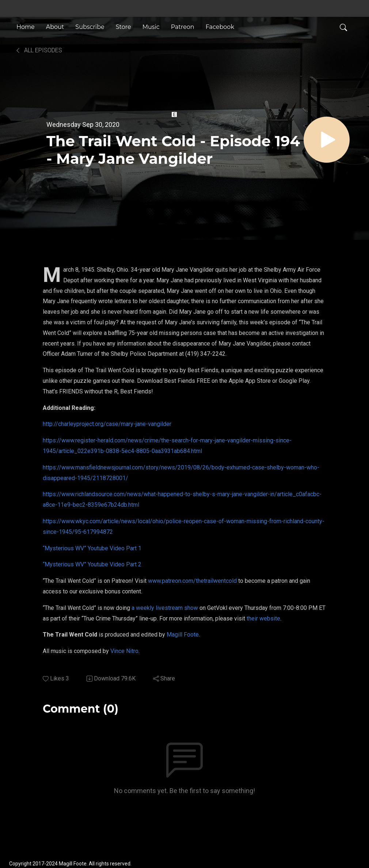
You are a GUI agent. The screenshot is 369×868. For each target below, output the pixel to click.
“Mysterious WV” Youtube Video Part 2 (92, 564)
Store (123, 27)
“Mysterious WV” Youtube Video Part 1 (92, 548)
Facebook (220, 27)
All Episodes (39, 50)
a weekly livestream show (165, 608)
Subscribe (90, 27)
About (55, 27)
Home (26, 27)
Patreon (183, 27)
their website (263, 618)
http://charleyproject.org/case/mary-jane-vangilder (107, 424)
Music (151, 27)
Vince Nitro (124, 651)
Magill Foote (183, 635)
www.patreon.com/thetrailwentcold (192, 581)
